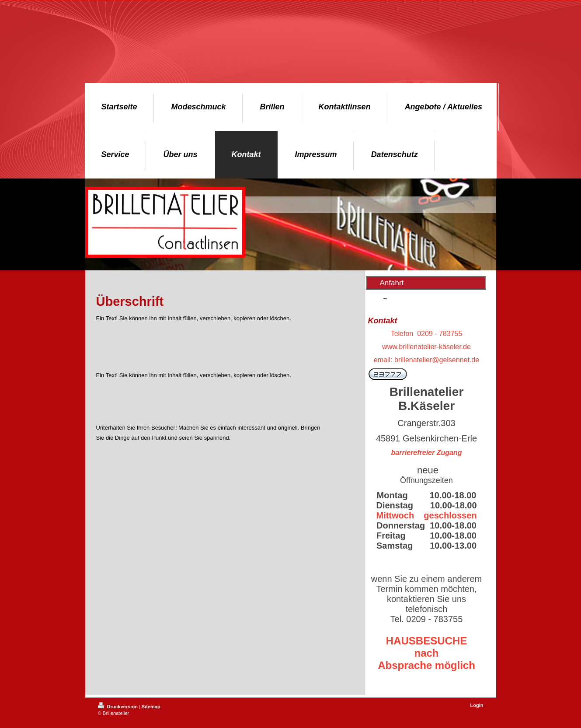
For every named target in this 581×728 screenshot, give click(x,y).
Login (477, 705)
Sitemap (151, 707)
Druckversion (118, 707)
